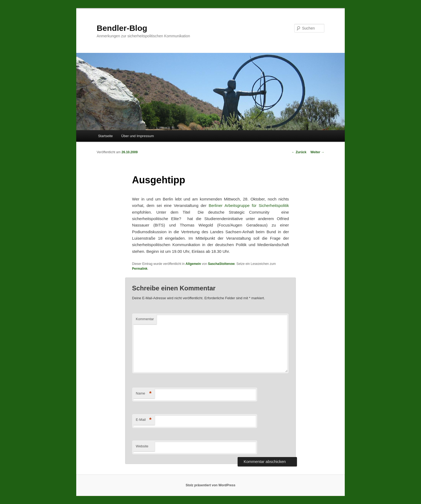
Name (144, 394)
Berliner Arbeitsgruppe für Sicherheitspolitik (249, 205)
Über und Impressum (138, 136)
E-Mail (144, 420)
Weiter (317, 152)
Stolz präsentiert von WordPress (210, 485)
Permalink (140, 269)
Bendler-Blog (122, 28)
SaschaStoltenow (221, 264)
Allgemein (193, 264)
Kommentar (145, 319)
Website (142, 446)
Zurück (299, 152)
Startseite (105, 136)
